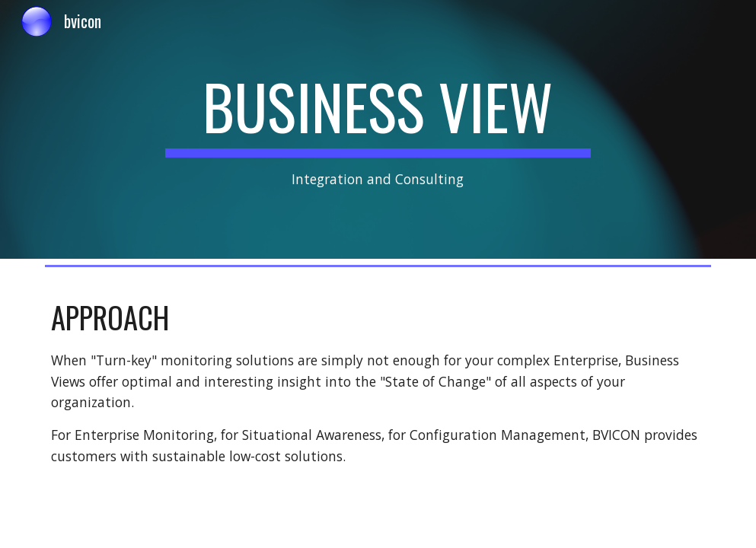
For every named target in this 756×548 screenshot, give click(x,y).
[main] (378, 130)
